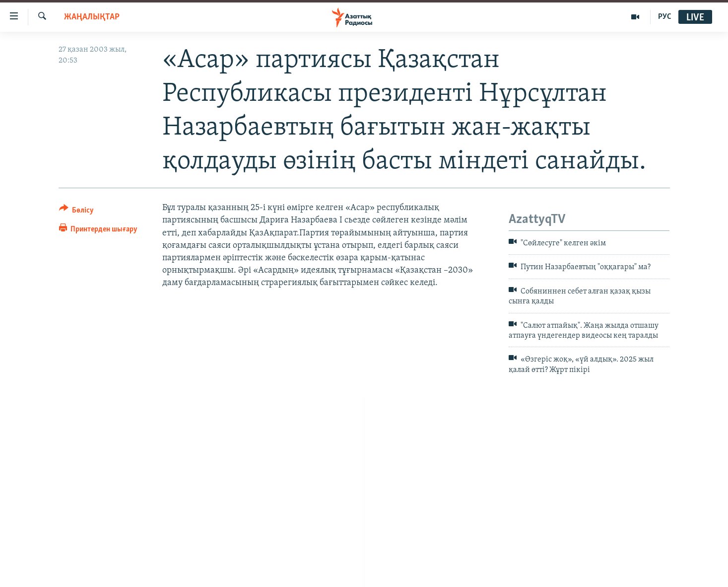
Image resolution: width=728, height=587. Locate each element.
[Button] (77, 212)
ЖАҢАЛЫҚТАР (92, 17)
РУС (665, 17)
